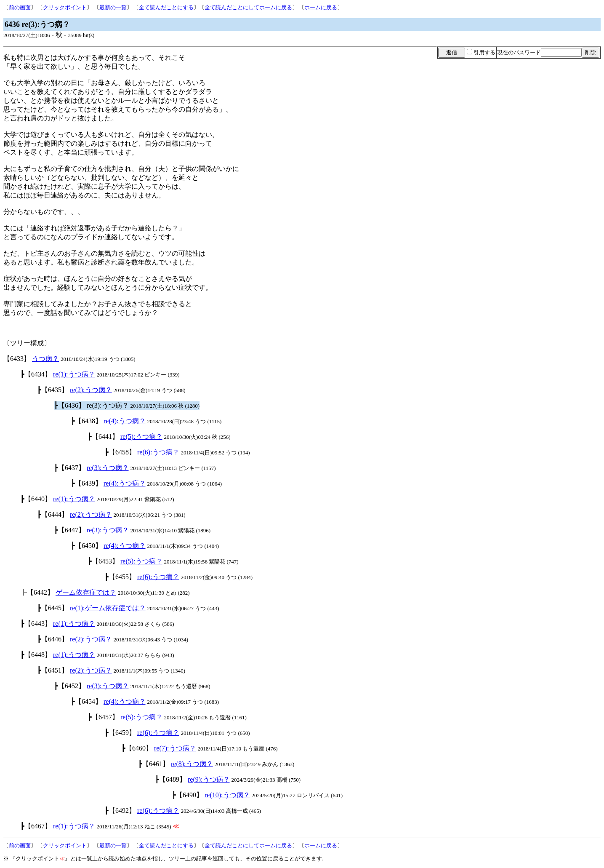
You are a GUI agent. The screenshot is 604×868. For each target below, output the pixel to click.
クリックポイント (65, 7)
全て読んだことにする (166, 7)
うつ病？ (45, 359)
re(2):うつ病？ (91, 390)
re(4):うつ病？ (125, 421)
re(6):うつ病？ (158, 452)
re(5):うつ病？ (141, 437)
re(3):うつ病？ (108, 468)
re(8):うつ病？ (192, 764)
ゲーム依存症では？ (86, 592)
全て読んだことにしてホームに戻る (248, 7)
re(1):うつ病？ (74, 374)
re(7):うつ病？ (175, 748)
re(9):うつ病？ (209, 779)
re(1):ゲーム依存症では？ (108, 608)
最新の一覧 (113, 7)
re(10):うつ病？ (227, 795)
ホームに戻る (321, 7)
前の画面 (20, 7)
